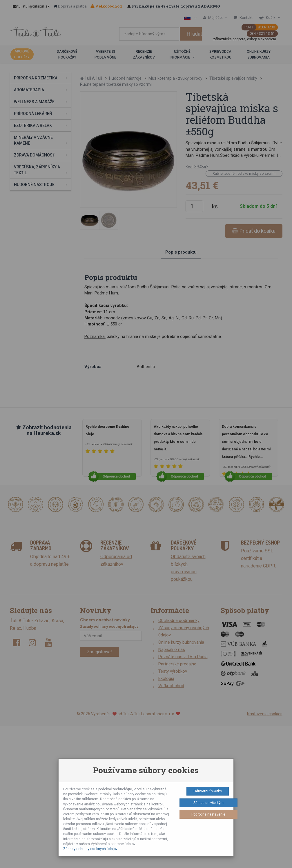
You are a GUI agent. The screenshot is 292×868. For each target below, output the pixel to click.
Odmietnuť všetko (208, 791)
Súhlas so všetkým (208, 803)
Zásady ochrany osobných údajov (90, 849)
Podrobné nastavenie (208, 814)
